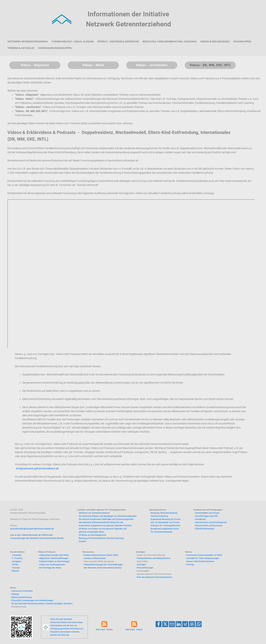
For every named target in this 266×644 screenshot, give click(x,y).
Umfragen (141, 565)
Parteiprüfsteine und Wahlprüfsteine (154, 558)
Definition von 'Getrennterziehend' (94, 513)
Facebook (17, 555)
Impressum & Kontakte (22, 591)
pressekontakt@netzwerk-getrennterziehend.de (32, 529)
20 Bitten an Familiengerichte (93, 535)
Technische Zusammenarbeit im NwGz (204, 555)
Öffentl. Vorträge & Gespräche (118, 41)
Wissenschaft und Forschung (209, 526)
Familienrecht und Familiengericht (211, 522)
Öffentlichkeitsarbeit (205, 529)
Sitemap (190, 565)
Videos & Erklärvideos (215, 41)
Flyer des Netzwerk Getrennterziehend (154, 577)
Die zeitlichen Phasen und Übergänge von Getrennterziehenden (108, 516)
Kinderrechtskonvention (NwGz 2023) (101, 555)
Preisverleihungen (145, 568)
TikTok (15, 565)
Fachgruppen (242, 41)
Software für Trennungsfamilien (165, 526)
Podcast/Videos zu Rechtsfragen (54, 561)
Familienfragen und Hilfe (207, 516)
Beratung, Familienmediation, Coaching (170, 41)
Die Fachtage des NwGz (50, 568)
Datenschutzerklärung (21, 597)
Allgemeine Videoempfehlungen (54, 558)
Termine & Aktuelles (21, 48)
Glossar (83, 541)
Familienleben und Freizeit (207, 513)
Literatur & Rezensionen (95, 558)
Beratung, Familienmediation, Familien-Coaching (101, 538)
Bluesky (15, 571)
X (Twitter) (17, 558)
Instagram (17, 561)
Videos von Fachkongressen (52, 565)
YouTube (16, 568)
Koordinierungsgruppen (55, 48)
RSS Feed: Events (104, 630)
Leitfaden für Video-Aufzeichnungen (203, 558)
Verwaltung (200, 519)
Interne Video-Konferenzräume (200, 561)
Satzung (15, 594)
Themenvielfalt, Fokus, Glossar (73, 41)
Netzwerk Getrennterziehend (28, 41)
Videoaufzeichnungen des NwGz (54, 555)
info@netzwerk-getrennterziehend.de (37, 468)
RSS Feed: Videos (134, 630)
